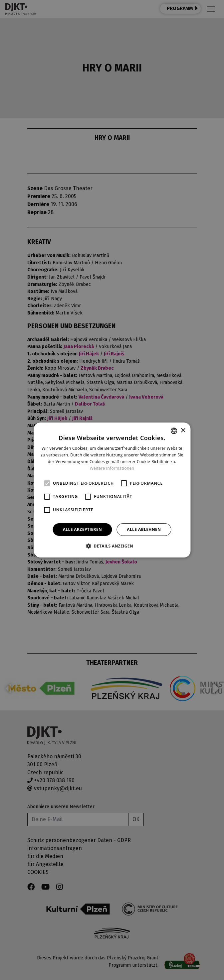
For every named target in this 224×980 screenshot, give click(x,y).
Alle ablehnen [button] (144, 529)
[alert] (112, 490)
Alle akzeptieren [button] (83, 529)
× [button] (183, 431)
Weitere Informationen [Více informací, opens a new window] (112, 468)
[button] (112, 546)
